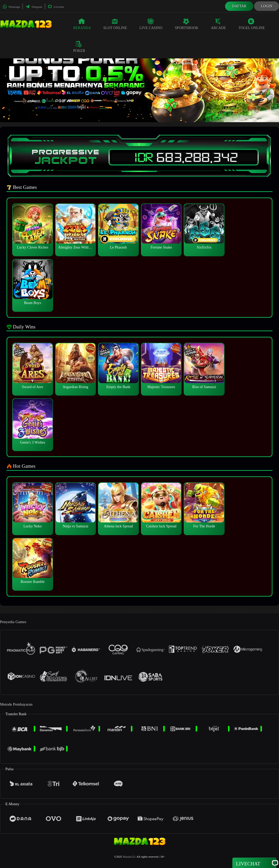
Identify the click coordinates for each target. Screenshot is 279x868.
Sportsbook (187, 24)
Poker (79, 47)
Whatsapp (11, 7)
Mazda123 (129, 857)
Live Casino (151, 24)
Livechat (56, 7)
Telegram (34, 7)
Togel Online (252, 24)
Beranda (82, 24)
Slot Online (115, 24)
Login (267, 6)
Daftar (239, 6)
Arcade (218, 24)
